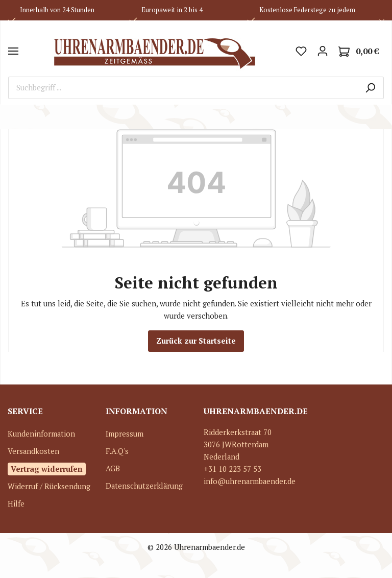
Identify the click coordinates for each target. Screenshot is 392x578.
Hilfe (16, 504)
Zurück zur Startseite (196, 341)
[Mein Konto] (323, 51)
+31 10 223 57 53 (232, 469)
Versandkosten (33, 451)
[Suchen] (370, 88)
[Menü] (13, 51)
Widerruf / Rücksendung (49, 486)
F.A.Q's (117, 451)
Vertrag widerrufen (47, 469)
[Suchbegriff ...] (183, 88)
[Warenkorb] (359, 51)
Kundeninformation (41, 434)
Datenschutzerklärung (144, 486)
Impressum (125, 434)
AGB (113, 468)
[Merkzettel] (301, 51)
